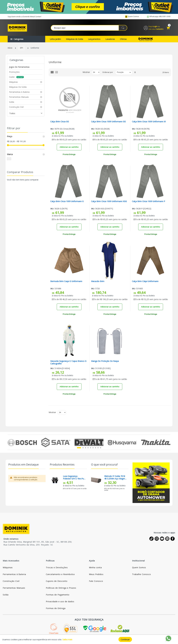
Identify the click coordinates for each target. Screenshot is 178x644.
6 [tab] (93, 448)
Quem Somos (139, 568)
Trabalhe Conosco (141, 575)
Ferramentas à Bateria (14, 575)
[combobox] (89, 28)
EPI (21, 48)
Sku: (52, 129)
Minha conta (95, 568)
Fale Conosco (96, 581)
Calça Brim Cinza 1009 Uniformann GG (108, 122)
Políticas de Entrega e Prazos (61, 588)
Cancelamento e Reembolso (60, 575)
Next (169, 443)
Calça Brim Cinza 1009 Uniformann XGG (109, 202)
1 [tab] (79, 448)
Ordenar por (108, 72)
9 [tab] (101, 448)
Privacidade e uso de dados (60, 602)
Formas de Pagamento (58, 595)
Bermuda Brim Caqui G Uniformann (66, 282)
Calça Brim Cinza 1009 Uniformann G (67, 202)
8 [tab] (98, 448)
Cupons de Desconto (57, 581)
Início (10, 48)
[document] (89, 639)
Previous (9, 443)
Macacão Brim (98, 282)
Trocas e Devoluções (57, 568)
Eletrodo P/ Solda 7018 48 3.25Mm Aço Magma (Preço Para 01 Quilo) (115, 478)
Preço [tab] (10, 137)
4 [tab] (88, 448)
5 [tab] (91, 448)
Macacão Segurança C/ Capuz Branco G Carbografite (68, 363)
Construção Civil (11, 581)
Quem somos (132, 17)
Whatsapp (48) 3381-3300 (158, 17)
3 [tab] (86, 448)
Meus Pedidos (96, 575)
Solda (6, 595)
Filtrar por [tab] (14, 128)
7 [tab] (96, 448)
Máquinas (8, 568)
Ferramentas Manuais (14, 588)
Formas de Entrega (56, 609)
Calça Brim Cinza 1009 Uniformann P (149, 202)
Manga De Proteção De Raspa (105, 361)
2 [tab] (83, 448)
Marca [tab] (10, 155)
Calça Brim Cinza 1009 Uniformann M (149, 122)
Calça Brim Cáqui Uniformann (145, 282)
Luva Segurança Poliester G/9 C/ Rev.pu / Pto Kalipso (74, 478)
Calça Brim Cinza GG (60, 122)
